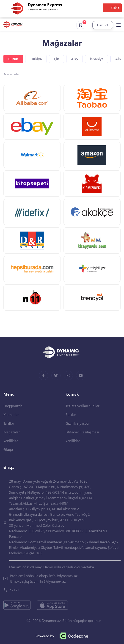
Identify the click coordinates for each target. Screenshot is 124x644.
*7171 (15, 590)
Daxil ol (103, 25)
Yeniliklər (11, 441)
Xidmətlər (11, 414)
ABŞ (74, 59)
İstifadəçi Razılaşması (82, 432)
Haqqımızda (13, 406)
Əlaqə (8, 449)
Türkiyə (36, 59)
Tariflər (9, 423)
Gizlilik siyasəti (77, 423)
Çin (56, 59)
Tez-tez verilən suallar (83, 406)
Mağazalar (12, 432)
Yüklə (115, 8)
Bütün (13, 59)
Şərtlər (71, 414)
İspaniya (97, 59)
